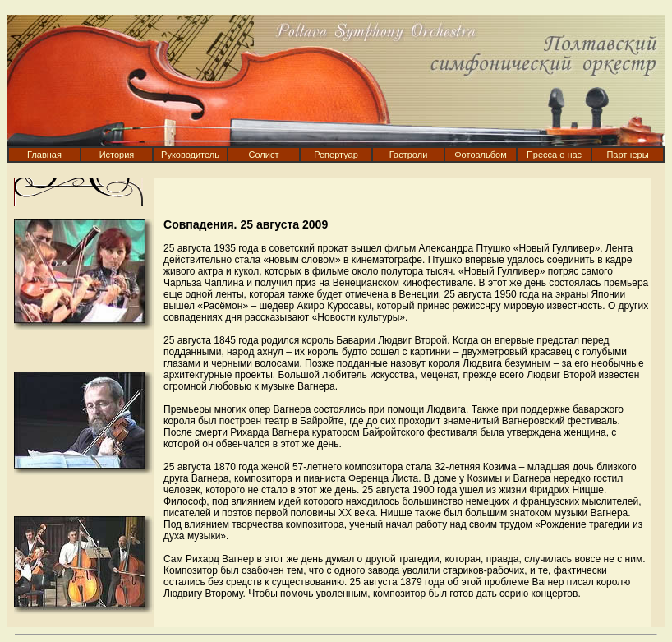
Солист (264, 155)
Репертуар (336, 155)
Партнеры (627, 155)
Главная (44, 155)
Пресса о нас (554, 155)
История (117, 155)
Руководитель (190, 155)
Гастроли (409, 155)
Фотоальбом (481, 155)
